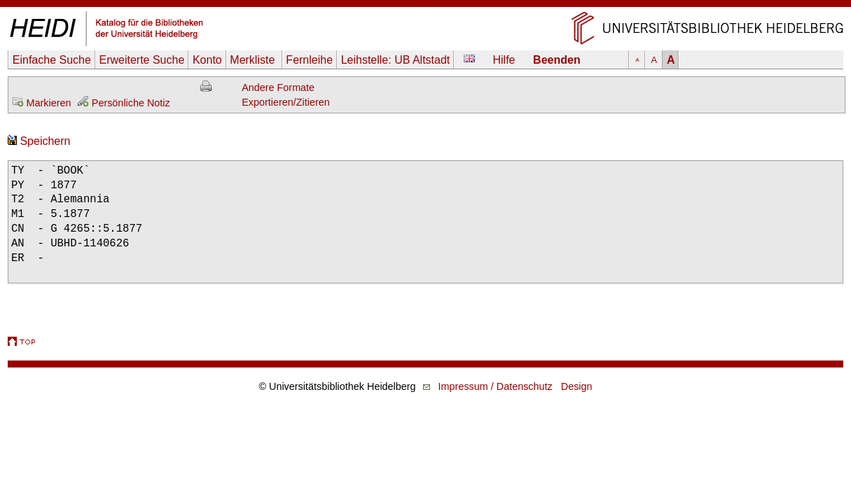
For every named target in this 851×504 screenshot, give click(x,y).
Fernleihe (309, 60)
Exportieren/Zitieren (286, 102)
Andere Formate (278, 87)
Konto (207, 60)
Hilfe (504, 60)
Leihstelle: (396, 60)
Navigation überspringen (425, 7)
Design (577, 386)
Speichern (39, 141)
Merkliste (254, 60)
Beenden (557, 60)
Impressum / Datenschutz (496, 386)
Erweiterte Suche (141, 60)
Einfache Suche (52, 60)
